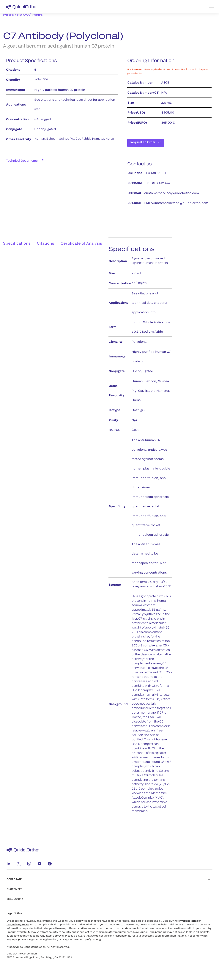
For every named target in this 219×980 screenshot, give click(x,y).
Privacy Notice (21, 924)
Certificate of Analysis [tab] (84, 240)
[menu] (132, 7)
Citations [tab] (46, 240)
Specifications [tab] (15, 240)
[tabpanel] (145, 531)
